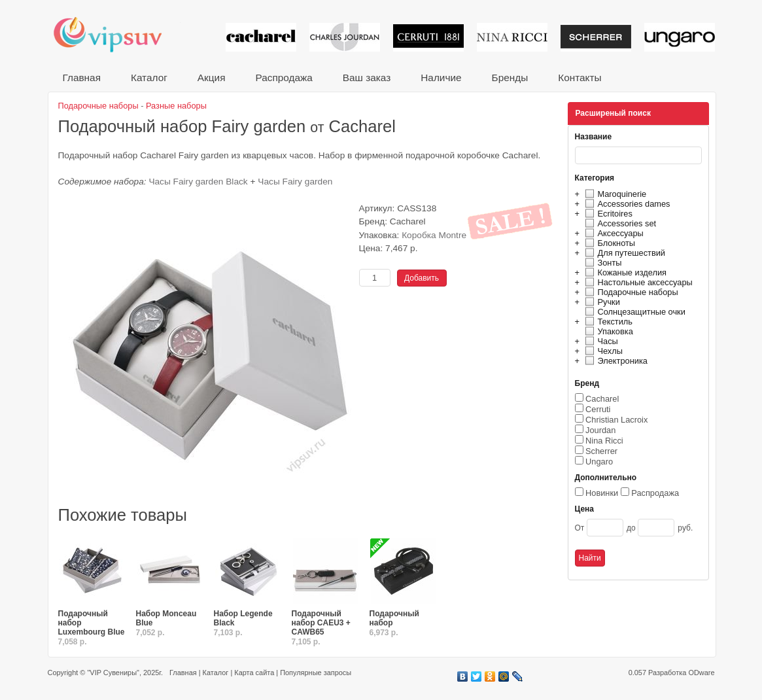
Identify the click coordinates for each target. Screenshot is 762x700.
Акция (212, 78)
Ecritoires (607, 214)
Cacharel (602, 399)
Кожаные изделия (624, 272)
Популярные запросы (316, 673)
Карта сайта (254, 673)
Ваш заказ (367, 78)
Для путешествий (624, 253)
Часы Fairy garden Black (198, 182)
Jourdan (600, 430)
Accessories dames (626, 204)
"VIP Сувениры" (113, 673)
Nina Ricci (604, 441)
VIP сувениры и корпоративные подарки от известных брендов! (116, 34)
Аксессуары (613, 233)
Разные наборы (176, 106)
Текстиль (607, 322)
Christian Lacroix (616, 420)
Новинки (602, 493)
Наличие (441, 78)
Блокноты (609, 243)
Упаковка (607, 331)
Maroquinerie (614, 194)
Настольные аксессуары (637, 282)
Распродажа (284, 78)
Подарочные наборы (630, 292)
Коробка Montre (434, 235)
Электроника (615, 361)
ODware (701, 673)
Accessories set (619, 223)
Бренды (510, 78)
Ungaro (599, 462)
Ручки (601, 302)
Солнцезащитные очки (633, 312)
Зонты (602, 263)
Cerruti (598, 409)
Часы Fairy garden (295, 182)
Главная (82, 78)
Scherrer (601, 451)
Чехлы (602, 351)
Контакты (580, 78)
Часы (600, 341)
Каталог (149, 78)
